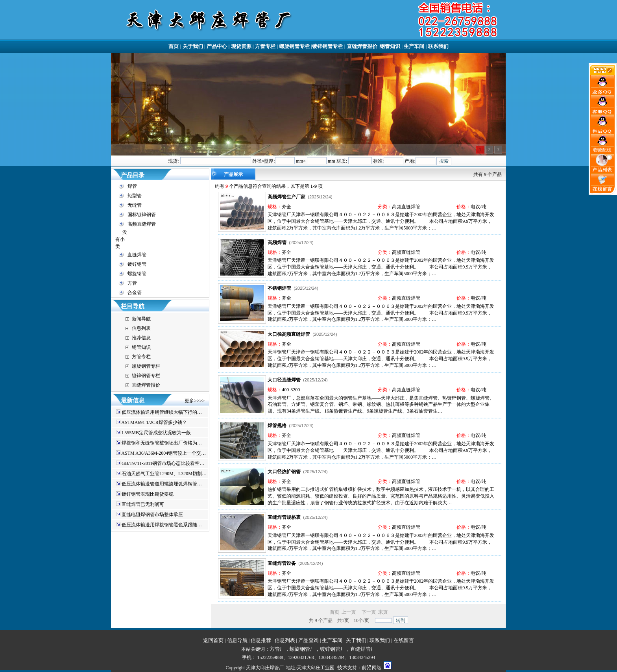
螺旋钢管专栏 (294, 46)
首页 (174, 46)
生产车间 (414, 46)
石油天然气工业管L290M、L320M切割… (164, 474)
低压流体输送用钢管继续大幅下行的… (162, 412)
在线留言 (404, 640)
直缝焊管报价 (362, 46)
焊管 (132, 186)
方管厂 (277, 649)
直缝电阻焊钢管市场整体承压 (152, 515)
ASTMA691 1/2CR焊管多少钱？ (154, 422)
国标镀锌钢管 (142, 215)
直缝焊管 (137, 255)
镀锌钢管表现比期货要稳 (148, 494)
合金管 (135, 292)
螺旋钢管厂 (302, 649)
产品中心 (217, 46)
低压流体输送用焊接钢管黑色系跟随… (162, 525)
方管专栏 (265, 46)
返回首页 (213, 640)
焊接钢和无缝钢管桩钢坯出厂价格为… (162, 443)
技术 (342, 667)
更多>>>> (195, 401)
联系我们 (438, 46)
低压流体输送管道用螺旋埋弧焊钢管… (162, 484)
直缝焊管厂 (363, 649)
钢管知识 (390, 46)
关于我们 (193, 46)
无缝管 (135, 205)
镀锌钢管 (137, 264)
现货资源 (241, 46)
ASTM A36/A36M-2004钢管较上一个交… (163, 453)
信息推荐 (261, 640)
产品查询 (308, 640)
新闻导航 (141, 319)
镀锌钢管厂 (333, 649)
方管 (132, 283)
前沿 (367, 667)
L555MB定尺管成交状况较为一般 (156, 433)
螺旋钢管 (137, 274)
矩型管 (135, 196)
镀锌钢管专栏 (327, 46)
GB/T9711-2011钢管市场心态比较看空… (163, 463)
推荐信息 (141, 338)
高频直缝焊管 (142, 224)
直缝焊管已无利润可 (143, 504)
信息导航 (237, 640)
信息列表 (141, 328)
